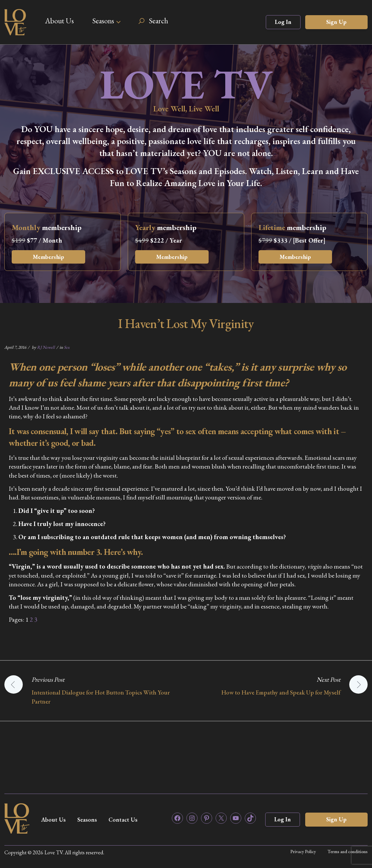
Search (158, 21)
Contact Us (123, 820)
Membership (48, 257)
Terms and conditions (348, 852)
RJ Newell (46, 347)
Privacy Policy (303, 852)
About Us (59, 21)
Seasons (103, 21)
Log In (283, 22)
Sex (67, 347)
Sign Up (336, 22)
